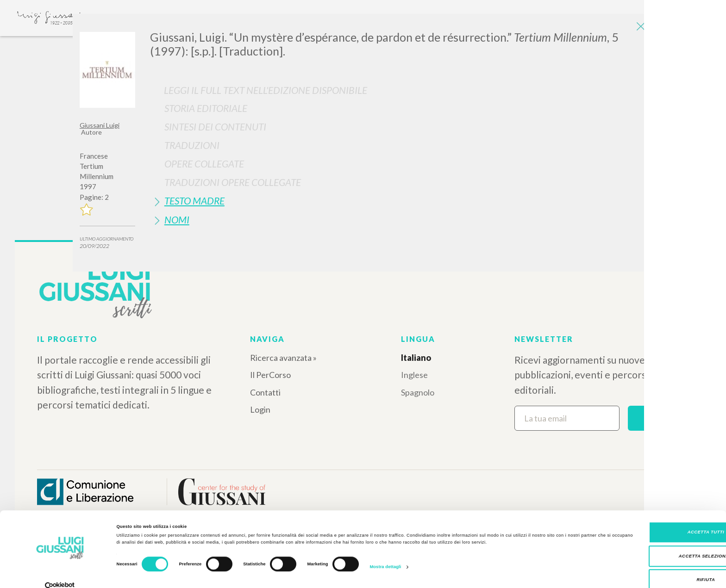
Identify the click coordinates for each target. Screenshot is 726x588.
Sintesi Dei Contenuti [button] (215, 127)
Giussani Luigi (100, 125)
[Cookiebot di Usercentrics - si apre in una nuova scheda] (60, 573)
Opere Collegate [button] (204, 164)
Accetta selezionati (649, 542)
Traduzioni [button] (192, 145)
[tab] (398, 108)
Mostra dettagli (385, 553)
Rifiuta (649, 566)
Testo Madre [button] (194, 201)
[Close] (639, 28)
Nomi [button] (177, 220)
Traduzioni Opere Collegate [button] (233, 182)
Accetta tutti (648, 519)
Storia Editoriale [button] (206, 108)
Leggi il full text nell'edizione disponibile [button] (266, 90)
